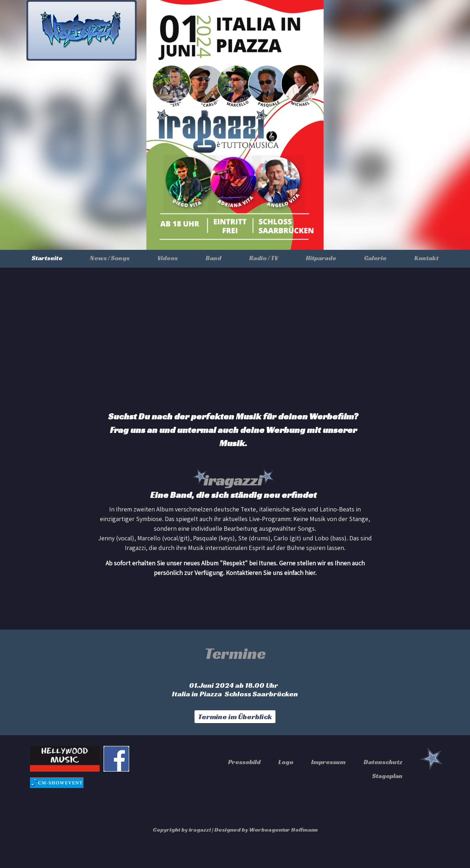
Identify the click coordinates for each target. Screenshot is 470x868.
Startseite (47, 258)
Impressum (329, 762)
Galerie (375, 258)
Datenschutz (383, 762)
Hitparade (321, 258)
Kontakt (426, 258)
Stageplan (387, 776)
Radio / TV (264, 258)
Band (213, 258)
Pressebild (244, 762)
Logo (286, 762)
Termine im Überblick (235, 717)
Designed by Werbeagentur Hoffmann (266, 830)
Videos (168, 258)
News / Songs (110, 258)
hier (310, 573)
